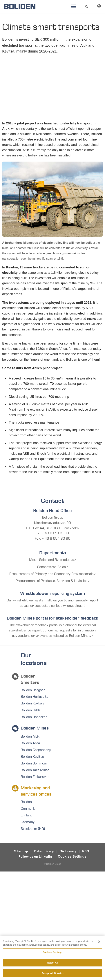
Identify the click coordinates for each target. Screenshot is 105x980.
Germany (28, 822)
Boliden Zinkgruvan (35, 777)
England (27, 816)
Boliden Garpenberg (36, 750)
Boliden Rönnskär (34, 717)
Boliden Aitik (30, 737)
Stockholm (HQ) (33, 829)
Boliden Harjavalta (35, 697)
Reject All (52, 963)
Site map (21, 851)
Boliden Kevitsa (32, 757)
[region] (52, 958)
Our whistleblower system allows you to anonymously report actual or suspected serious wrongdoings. (53, 603)
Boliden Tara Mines (35, 770)
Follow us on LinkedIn (35, 857)
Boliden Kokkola (33, 704)
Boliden (26, 802)
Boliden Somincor (34, 764)
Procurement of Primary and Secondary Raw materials (52, 574)
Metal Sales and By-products (52, 560)
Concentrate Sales (52, 567)
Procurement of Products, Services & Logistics (53, 581)
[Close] (99, 942)
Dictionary (68, 851)
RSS (86, 851)
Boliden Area (30, 743)
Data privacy (44, 851)
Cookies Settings (72, 857)
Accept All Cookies (52, 973)
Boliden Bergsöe (33, 690)
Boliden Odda (31, 710)
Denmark (28, 809)
